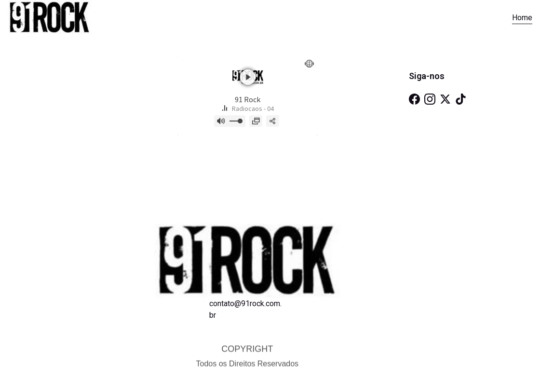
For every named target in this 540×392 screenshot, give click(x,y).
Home (522, 18)
